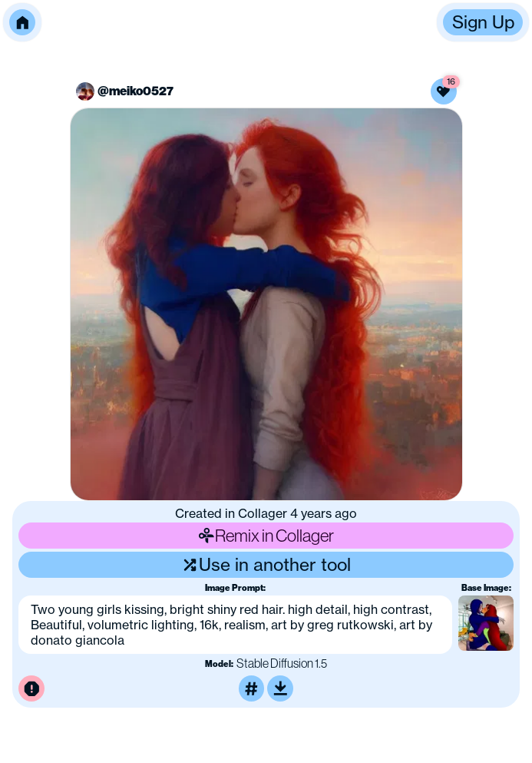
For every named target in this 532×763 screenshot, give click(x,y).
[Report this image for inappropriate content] (31, 688)
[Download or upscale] (280, 688)
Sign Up (483, 22)
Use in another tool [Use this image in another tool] (266, 564)
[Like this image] (444, 91)
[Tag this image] (252, 688)
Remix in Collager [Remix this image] (266, 535)
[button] (22, 22)
